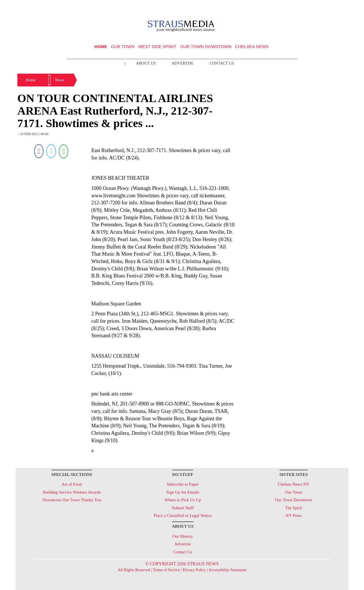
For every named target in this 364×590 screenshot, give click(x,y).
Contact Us (222, 63)
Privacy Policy (194, 570)
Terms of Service (166, 570)
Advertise (183, 63)
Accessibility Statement (227, 570)
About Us (146, 63)
